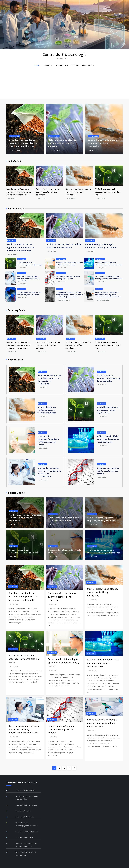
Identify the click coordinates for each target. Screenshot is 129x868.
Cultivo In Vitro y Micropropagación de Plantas (27, 824)
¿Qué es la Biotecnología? (67, 65)
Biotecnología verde (23, 811)
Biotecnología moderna (24, 838)
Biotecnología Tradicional (25, 817)
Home (37, 65)
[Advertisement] (64, 84)
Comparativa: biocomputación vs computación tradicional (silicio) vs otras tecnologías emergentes (69, 295)
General (47, 66)
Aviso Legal (88, 66)
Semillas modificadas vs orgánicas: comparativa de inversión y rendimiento (23, 143)
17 (70, 767)
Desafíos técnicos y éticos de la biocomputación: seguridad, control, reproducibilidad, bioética (108, 295)
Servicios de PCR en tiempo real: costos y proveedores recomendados (102, 723)
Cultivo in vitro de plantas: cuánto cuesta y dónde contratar (62, 143)
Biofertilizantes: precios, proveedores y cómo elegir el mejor (108, 192)
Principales (15, 136)
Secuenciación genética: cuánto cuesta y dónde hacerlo (108, 471)
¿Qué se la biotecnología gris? (27, 832)
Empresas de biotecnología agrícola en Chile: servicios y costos (63, 663)
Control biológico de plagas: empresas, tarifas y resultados (102, 143)
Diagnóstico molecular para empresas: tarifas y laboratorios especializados (28, 279)
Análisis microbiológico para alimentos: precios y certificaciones (108, 439)
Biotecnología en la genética (26, 805)
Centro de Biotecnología (64, 54)
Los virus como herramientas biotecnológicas (27, 798)
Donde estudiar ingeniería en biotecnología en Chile (26, 845)
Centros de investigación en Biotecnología (26, 854)
